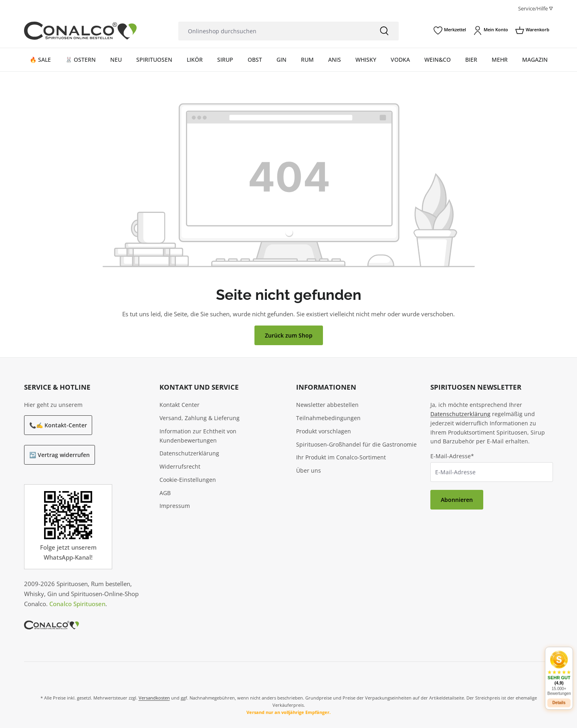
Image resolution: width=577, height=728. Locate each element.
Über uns (309, 470)
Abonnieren (457, 500)
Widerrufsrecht (180, 466)
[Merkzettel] (450, 30)
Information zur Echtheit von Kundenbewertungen (198, 436)
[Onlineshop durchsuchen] (274, 31)
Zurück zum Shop (289, 335)
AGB (165, 493)
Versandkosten (154, 698)
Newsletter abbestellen (327, 405)
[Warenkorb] (532, 30)
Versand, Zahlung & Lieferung (200, 418)
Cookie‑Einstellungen (188, 480)
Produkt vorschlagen (324, 431)
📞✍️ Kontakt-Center (58, 425)
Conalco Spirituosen (77, 604)
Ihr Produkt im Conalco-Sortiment (341, 457)
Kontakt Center (180, 405)
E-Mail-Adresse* (452, 456)
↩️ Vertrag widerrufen (60, 455)
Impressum (175, 506)
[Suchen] (384, 31)
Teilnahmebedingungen (328, 418)
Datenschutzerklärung (189, 453)
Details (559, 697)
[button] (559, 668)
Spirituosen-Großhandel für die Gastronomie (356, 444)
